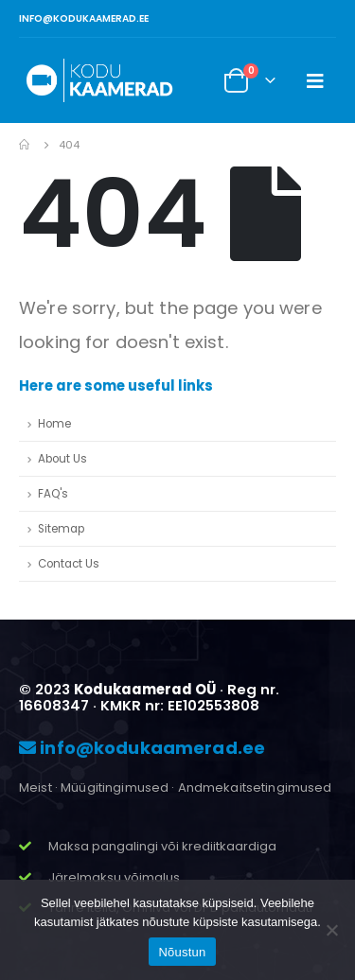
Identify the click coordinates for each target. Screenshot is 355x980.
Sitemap (61, 529)
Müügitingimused (115, 787)
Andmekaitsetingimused (255, 787)
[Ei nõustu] (331, 930)
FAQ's (53, 494)
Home (54, 424)
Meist (35, 787)
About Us (62, 459)
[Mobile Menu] (315, 80)
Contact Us (69, 564)
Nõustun (182, 952)
